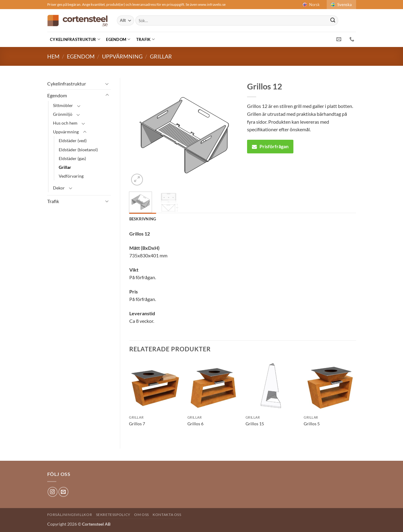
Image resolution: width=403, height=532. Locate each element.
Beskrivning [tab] (143, 219)
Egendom (118, 39)
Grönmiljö (63, 114)
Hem (53, 56)
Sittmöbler (63, 105)
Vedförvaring (71, 176)
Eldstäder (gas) (72, 158)
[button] (137, 180)
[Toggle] (107, 84)
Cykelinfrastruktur (75, 39)
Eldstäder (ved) (73, 141)
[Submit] (333, 21)
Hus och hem (65, 123)
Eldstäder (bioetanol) (78, 150)
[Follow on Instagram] (53, 492)
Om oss (142, 515)
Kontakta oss (167, 515)
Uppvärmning (122, 56)
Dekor (59, 188)
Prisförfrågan (270, 146)
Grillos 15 (255, 424)
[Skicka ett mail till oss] (63, 492)
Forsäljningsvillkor (70, 515)
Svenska (341, 5)
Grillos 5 (312, 424)
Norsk (311, 5)
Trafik (145, 39)
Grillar (161, 56)
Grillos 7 (137, 424)
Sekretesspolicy (113, 515)
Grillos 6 (195, 424)
